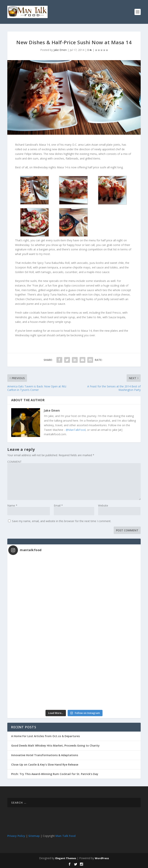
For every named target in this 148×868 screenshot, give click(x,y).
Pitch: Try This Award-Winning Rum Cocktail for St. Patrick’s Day (55, 774)
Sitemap (34, 836)
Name (12, 505)
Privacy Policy (16, 836)
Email (58, 505)
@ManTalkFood (76, 430)
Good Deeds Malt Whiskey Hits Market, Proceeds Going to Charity (55, 745)
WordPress (102, 858)
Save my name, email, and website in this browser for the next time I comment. (62, 521)
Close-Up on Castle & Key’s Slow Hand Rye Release (45, 765)
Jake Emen (60, 50)
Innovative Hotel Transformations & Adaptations (45, 755)
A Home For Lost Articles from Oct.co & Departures (45, 736)
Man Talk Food (66, 836)
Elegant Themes (66, 858)
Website (103, 505)
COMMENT (14, 462)
